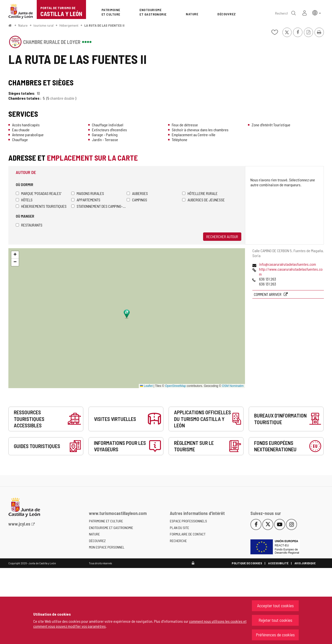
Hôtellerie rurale (200, 193)
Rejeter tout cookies (275, 620)
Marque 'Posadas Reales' (39, 193)
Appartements (86, 200)
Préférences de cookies (275, 635)
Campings (137, 200)
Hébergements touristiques (41, 206)
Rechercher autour (222, 237)
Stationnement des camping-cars (99, 206)
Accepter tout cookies (275, 606)
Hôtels (24, 200)
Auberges (137, 193)
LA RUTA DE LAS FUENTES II (104, 25)
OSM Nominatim (233, 386)
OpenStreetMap (176, 386)
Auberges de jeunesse (203, 200)
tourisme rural (44, 25)
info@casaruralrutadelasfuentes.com (288, 264)
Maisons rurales (88, 193)
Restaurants (29, 225)
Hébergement (69, 25)
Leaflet (146, 386)
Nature (23, 25)
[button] (317, 12)
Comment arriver (268, 294)
